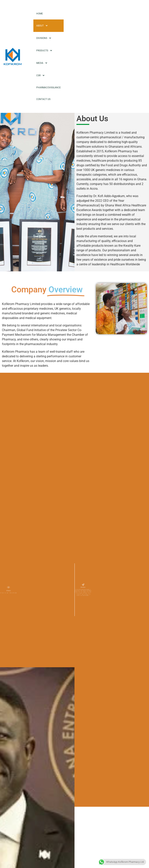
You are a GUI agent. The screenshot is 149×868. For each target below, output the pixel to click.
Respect (88, 699)
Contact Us (43, 99)
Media (43, 63)
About (43, 26)
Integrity (88, 708)
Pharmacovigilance (49, 88)
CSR (41, 75)
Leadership (90, 671)
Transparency (92, 717)
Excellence (90, 680)
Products (45, 51)
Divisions (45, 38)
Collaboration (92, 690)
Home (40, 14)
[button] (112, 671)
